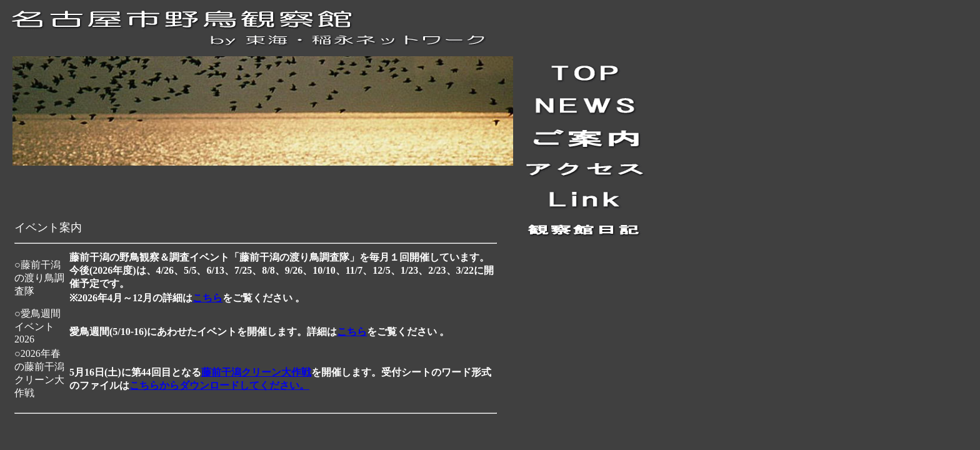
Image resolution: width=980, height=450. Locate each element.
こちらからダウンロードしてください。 (219, 385)
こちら (207, 298)
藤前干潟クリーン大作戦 (256, 372)
